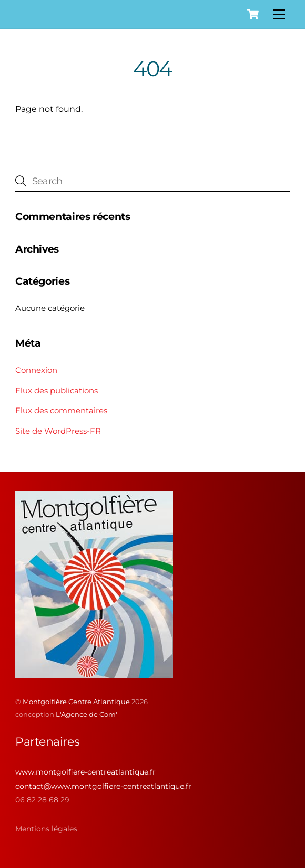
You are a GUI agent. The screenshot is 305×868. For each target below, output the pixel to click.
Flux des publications (57, 390)
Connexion (36, 370)
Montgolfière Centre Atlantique (76, 702)
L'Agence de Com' (87, 714)
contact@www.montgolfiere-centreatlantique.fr (103, 786)
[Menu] (279, 14)
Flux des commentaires (61, 410)
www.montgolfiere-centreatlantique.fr (85, 772)
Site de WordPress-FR (58, 431)
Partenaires (47, 742)
